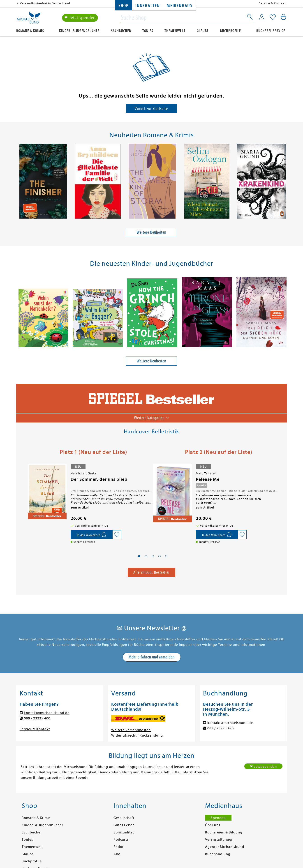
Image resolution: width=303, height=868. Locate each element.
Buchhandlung (218, 854)
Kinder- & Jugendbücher (79, 31)
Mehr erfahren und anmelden (152, 657)
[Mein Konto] (262, 17)
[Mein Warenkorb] (283, 17)
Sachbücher (121, 31)
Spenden (218, 818)
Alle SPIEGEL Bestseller (151, 572)
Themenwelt (175, 31)
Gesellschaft (124, 818)
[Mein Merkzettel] (273, 17)
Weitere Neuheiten (151, 232)
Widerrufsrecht (124, 735)
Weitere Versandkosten (131, 730)
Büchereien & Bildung (224, 832)
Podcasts (121, 840)
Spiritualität (124, 832)
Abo (117, 854)
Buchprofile (230, 31)
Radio (118, 847)
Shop (124, 6)
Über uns (213, 825)
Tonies (148, 31)
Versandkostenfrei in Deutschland (45, 3)
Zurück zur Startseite (151, 108)
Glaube (203, 31)
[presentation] (19, 182)
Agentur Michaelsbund (225, 847)
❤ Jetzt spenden (80, 18)
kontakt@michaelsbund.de (47, 713)
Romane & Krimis (30, 31)
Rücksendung (151, 735)
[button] (139, 556)
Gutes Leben (124, 825)
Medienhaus (180, 6)
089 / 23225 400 (37, 718)
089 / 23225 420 (221, 728)
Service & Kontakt (272, 3)
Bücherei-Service (271, 31)
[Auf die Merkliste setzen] (117, 535)
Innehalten (148, 6)
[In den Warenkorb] (91, 535)
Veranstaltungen (219, 840)
